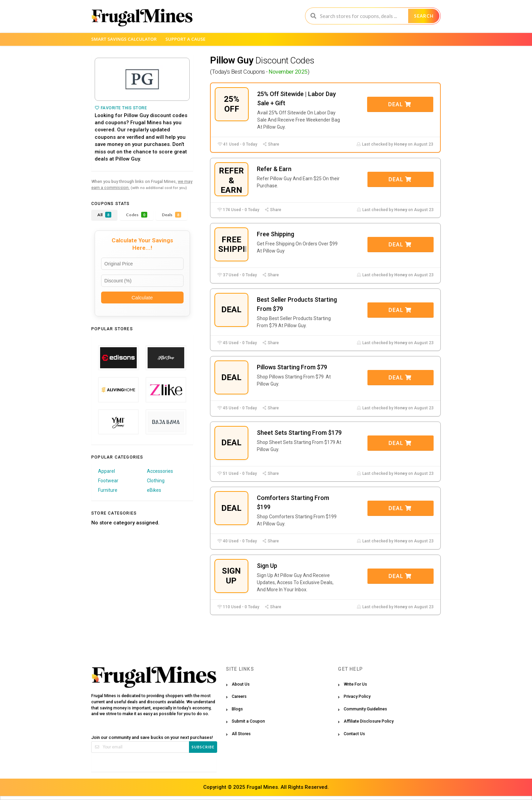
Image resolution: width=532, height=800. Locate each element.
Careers (239, 696)
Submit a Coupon (248, 721)
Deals (172, 215)
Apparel (107, 471)
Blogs (237, 709)
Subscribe (203, 747)
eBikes (154, 490)
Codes (137, 215)
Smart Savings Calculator (124, 39)
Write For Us (355, 684)
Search (424, 16)
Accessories (160, 471)
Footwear (108, 481)
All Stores (241, 734)
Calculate (142, 297)
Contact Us (354, 734)
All (104, 215)
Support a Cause (186, 39)
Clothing (156, 481)
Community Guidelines (365, 709)
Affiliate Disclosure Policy (369, 721)
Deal (400, 104)
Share (271, 144)
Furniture (108, 490)
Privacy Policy (357, 696)
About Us (241, 684)
